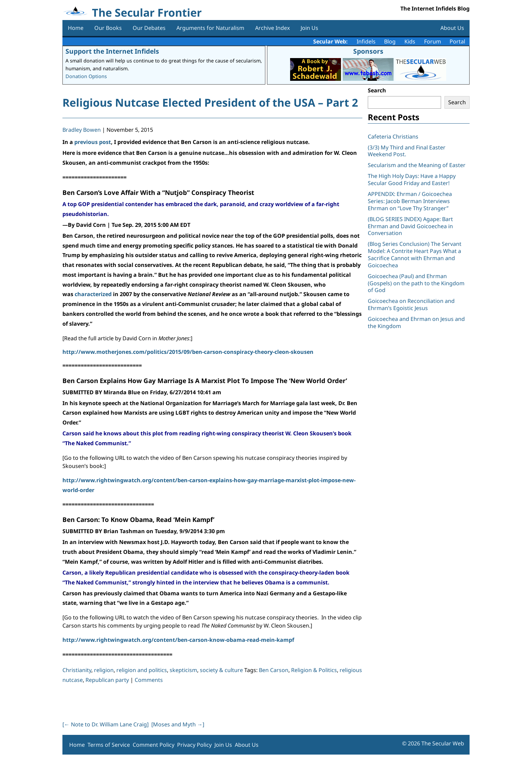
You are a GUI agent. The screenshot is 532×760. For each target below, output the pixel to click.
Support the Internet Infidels (112, 51)
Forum (433, 41)
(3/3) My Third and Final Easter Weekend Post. (407, 151)
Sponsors (368, 51)
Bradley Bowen (82, 130)
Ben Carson (274, 670)
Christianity (77, 670)
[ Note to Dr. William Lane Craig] (106, 724)
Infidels (366, 41)
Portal (457, 41)
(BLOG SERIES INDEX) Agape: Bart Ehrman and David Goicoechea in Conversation (410, 226)
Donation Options (86, 76)
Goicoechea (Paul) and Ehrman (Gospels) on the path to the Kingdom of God (416, 283)
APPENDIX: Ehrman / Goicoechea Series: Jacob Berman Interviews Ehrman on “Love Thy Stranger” (410, 201)
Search (377, 90)
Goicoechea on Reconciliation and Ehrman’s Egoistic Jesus (411, 304)
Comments (149, 680)
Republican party (107, 680)
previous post (93, 142)
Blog (390, 41)
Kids (410, 41)
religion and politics (142, 670)
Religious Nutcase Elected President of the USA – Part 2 (210, 102)
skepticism (183, 670)
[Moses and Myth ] (178, 724)
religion (104, 670)
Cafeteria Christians (393, 137)
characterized (93, 294)
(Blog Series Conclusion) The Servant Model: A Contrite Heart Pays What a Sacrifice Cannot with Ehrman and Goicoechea (415, 254)
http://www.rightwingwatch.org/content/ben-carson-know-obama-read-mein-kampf (178, 640)
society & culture (221, 670)
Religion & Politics (314, 670)
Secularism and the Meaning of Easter (417, 165)
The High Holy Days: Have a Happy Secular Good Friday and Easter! (412, 179)
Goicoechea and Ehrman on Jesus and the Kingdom (416, 322)
